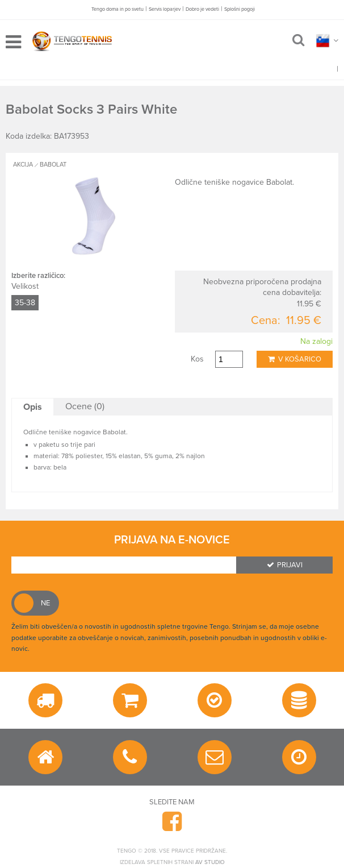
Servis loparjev (165, 9)
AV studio (210, 862)
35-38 (25, 303)
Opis (33, 407)
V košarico (295, 359)
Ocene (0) (85, 406)
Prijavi (285, 565)
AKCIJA (23, 165)
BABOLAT (53, 165)
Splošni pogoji (240, 9)
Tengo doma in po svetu (118, 9)
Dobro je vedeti (202, 9)
